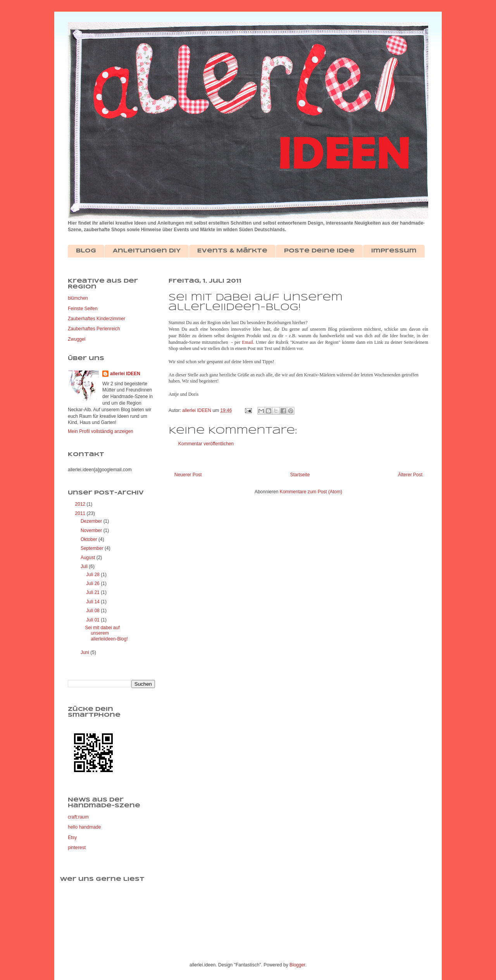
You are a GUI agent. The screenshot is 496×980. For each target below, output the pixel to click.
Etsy (72, 838)
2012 (81, 504)
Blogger (297, 965)
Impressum (394, 251)
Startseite (300, 475)
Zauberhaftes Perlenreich (94, 329)
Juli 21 (93, 592)
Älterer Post (410, 475)
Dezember (92, 521)
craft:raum (78, 817)
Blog (86, 251)
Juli (85, 566)
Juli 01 (93, 620)
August (89, 558)
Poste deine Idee (319, 251)
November (92, 530)
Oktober (90, 539)
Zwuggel (77, 339)
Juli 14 (93, 602)
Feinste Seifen (83, 309)
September (93, 548)
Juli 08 (93, 611)
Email (248, 342)
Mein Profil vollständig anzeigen (101, 431)
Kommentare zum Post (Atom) (311, 492)
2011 (81, 513)
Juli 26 (93, 584)
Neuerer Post (188, 475)
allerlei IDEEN (125, 374)
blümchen (78, 298)
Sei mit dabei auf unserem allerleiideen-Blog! (106, 633)
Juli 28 (93, 575)
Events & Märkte (232, 251)
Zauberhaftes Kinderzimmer (96, 319)
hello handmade (84, 827)
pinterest (77, 848)
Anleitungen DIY (147, 251)
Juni (85, 652)
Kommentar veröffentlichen (206, 444)
